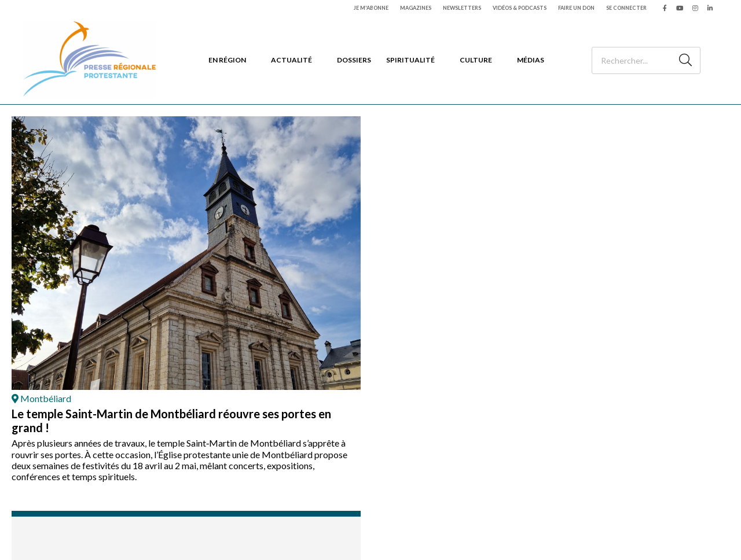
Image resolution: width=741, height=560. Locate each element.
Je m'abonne (371, 8)
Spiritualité (410, 60)
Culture (476, 60)
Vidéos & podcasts (520, 8)
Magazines (416, 8)
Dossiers (354, 60)
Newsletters (462, 8)
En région (227, 60)
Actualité (291, 60)
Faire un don (576, 8)
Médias (531, 60)
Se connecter (626, 8)
